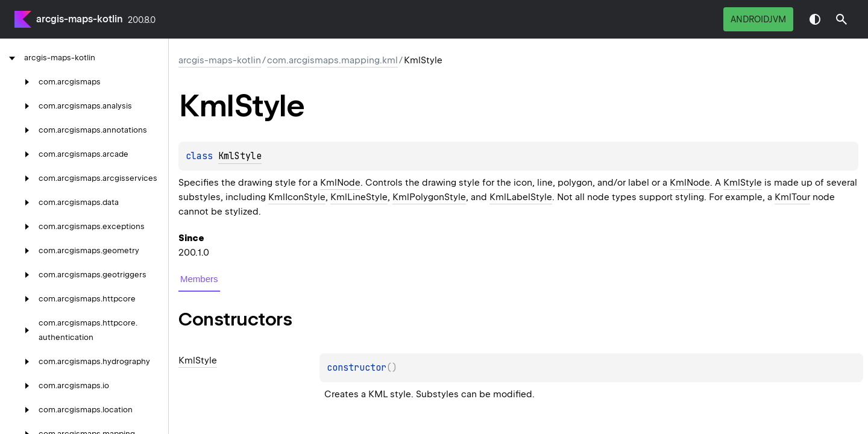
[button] (841, 19)
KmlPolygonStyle (429, 197)
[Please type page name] (841, 19)
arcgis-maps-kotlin (80, 19)
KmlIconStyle (297, 197)
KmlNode (340, 183)
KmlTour (792, 197)
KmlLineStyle (359, 197)
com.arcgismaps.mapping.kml (332, 60)
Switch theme (815, 19)
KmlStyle (240, 156)
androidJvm (758, 19)
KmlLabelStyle (521, 197)
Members (199, 279)
